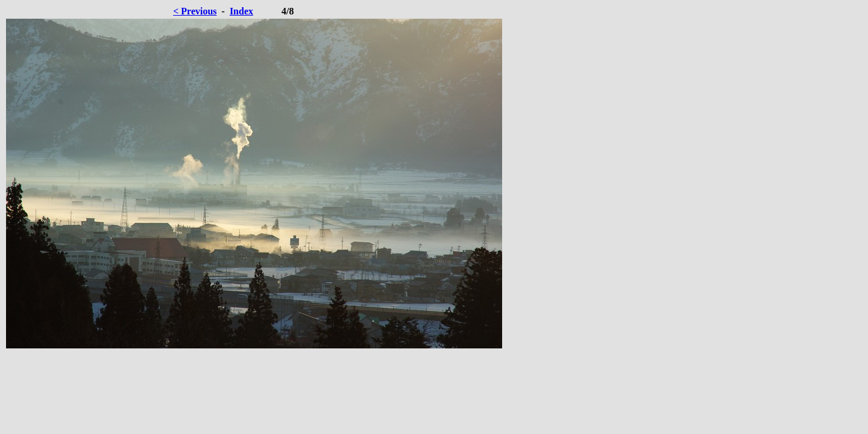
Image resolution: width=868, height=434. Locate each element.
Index (241, 11)
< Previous (195, 11)
